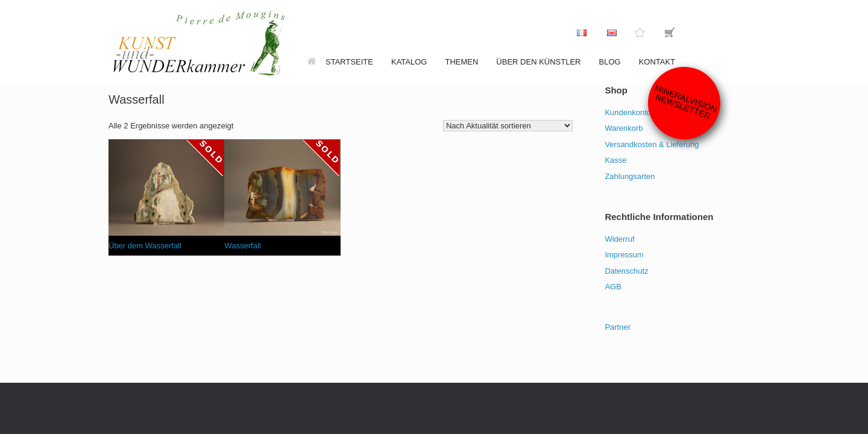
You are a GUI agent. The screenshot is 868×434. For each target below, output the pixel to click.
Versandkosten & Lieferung (652, 144)
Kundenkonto (628, 112)
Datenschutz (626, 271)
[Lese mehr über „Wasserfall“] (321, 158)
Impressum (624, 255)
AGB (613, 287)
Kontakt (657, 62)
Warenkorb (624, 128)
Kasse (615, 160)
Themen (461, 62)
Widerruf (619, 239)
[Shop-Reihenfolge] (508, 126)
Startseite (340, 62)
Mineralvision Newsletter (686, 102)
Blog (610, 62)
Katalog (409, 62)
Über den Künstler (538, 62)
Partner (618, 327)
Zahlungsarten (630, 176)
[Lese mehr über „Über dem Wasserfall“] (205, 158)
